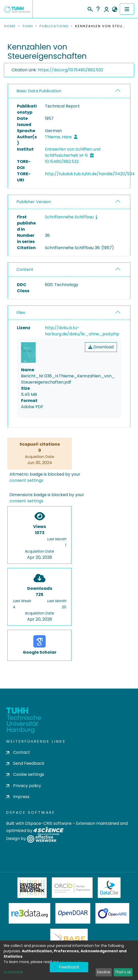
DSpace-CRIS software (48, 823)
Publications (54, 26)
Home (10, 26)
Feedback (69, 967)
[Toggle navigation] (127, 9)
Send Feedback (25, 763)
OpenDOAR (73, 913)
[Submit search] (90, 8)
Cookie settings (25, 774)
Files (21, 313)
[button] (115, 9)
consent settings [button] (26, 480)
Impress (18, 797)
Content (25, 269)
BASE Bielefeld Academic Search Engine (69, 939)
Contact (18, 752)
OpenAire (112, 913)
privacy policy (72, 962)
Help (98, 9)
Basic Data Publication (39, 91)
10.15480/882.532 (62, 161)
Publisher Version (34, 202)
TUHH (28, 26)
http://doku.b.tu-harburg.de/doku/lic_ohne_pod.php (82, 331)
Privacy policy (24, 786)
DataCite (109, 888)
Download (101, 347)
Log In (106, 9)
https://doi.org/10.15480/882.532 (70, 70)
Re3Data (29, 913)
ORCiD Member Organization (72, 888)
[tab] (69, 91)
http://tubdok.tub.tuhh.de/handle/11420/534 (90, 174)
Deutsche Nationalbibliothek (32, 888)
